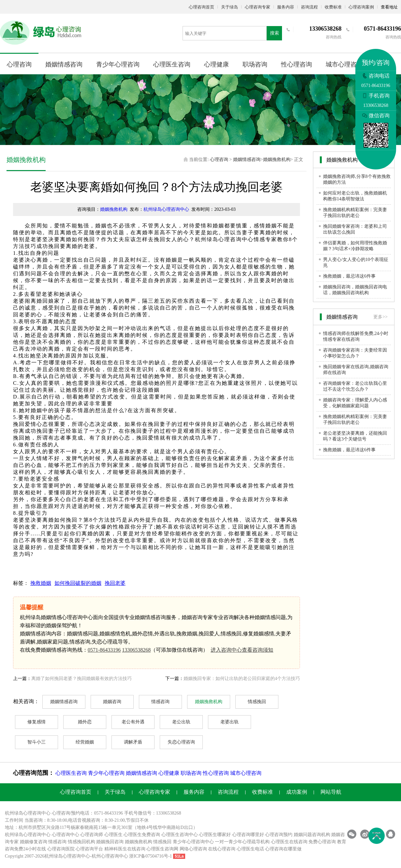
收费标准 (333, 7)
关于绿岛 (230, 7)
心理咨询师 (92, 835)
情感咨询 (160, 702)
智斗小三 (37, 742)
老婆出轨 (230, 722)
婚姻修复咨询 (34, 842)
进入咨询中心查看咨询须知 (242, 650)
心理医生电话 (250, 849)
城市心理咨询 (344, 64)
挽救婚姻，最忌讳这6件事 (349, 276)
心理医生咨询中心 (180, 835)
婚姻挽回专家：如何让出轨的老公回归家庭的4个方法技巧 (242, 679)
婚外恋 (85, 722)
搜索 (275, 33)
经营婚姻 (85, 742)
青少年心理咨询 (118, 64)
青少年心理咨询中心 (193, 842)
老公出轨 (181, 722)
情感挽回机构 (82, 842)
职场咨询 (255, 64)
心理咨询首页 (201, 7)
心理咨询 (19, 64)
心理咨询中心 (66, 835)
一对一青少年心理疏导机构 (242, 842)
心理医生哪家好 (215, 835)
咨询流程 (309, 7)
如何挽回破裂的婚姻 (78, 583)
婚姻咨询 (112, 702)
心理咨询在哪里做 (283, 849)
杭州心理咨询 (105, 856)
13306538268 (136, 650)
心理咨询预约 (279, 835)
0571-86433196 (104, 650)
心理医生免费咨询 (142, 835)
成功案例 (297, 792)
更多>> (380, 317)
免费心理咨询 (322, 842)
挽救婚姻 (41, 583)
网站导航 (331, 792)
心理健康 (216, 64)
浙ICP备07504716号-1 (150, 856)
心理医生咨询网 (162, 849)
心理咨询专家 (258, 7)
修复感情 (37, 722)
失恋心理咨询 (181, 742)
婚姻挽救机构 (277, 159)
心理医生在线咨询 (289, 842)
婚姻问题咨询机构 (312, 835)
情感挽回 (257, 702)
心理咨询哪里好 (248, 835)
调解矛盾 (133, 742)
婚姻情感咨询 (64, 64)
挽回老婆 (115, 583)
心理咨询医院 (61, 849)
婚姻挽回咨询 (110, 842)
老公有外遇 (133, 722)
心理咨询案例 (361, 7)
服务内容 (286, 7)
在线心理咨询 (222, 849)
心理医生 (113, 835)
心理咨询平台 (89, 849)
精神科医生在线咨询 (125, 849)
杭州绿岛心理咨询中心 (166, 209)
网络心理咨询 (193, 849)
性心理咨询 (297, 64)
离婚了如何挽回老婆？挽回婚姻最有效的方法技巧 (82, 679)
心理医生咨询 (172, 64)
